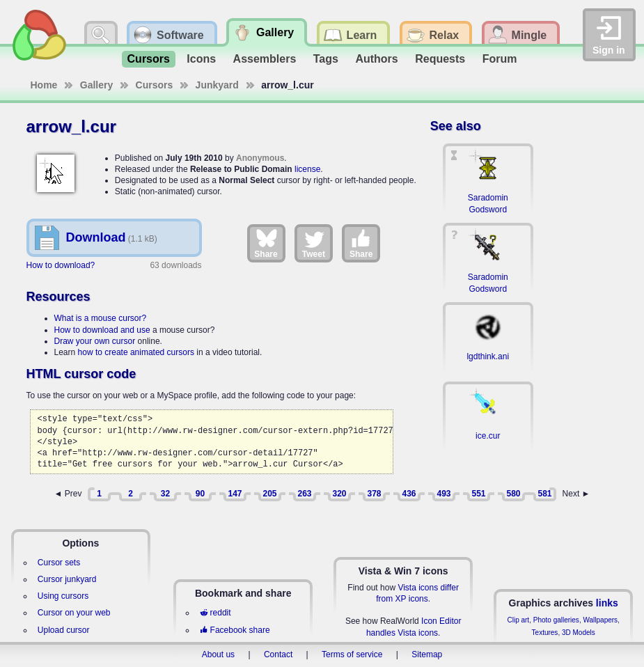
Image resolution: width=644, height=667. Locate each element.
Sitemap (427, 654)
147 (235, 494)
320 (339, 494)
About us (218, 654)
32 (165, 494)
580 (513, 494)
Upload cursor (64, 630)
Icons (201, 59)
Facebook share (235, 630)
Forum (500, 59)
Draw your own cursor (95, 341)
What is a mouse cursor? (101, 318)
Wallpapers (600, 620)
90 (200, 494)
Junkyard (217, 85)
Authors (376, 59)
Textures (545, 633)
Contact (278, 654)
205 (269, 494)
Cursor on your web (74, 613)
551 (478, 494)
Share (266, 243)
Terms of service (352, 654)
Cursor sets (59, 563)
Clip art (518, 620)
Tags (326, 59)
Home (44, 85)
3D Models (579, 633)
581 (544, 494)
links (607, 603)
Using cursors (63, 596)
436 (409, 494)
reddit (215, 613)
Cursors (149, 59)
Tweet (314, 243)
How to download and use (102, 330)
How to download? (61, 265)
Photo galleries (556, 620)
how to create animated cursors (136, 352)
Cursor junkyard (67, 579)
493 (443, 494)
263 (304, 494)
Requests (440, 59)
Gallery (96, 85)
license (307, 169)
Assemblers (265, 59)
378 (374, 494)
